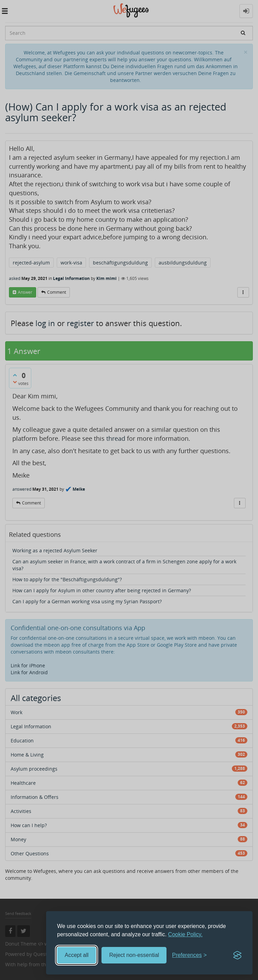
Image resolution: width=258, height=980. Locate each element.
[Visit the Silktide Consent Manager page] (237, 955)
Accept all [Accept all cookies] (77, 955)
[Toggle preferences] (189, 955)
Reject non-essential (134, 955)
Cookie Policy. (185, 934)
